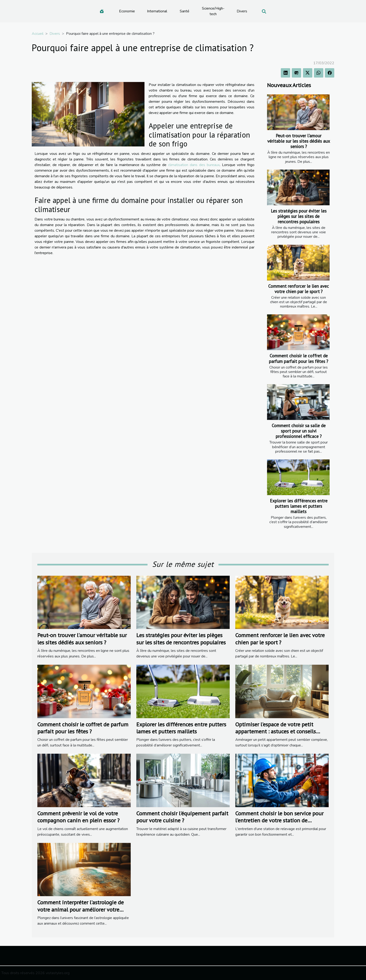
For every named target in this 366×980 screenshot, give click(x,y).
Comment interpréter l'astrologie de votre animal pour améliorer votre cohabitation (81, 909)
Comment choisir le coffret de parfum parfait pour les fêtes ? (299, 358)
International (157, 11)
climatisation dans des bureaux (194, 165)
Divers (242, 11)
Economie (127, 11)
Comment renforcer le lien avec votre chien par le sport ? (299, 289)
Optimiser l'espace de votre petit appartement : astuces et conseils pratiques (276, 731)
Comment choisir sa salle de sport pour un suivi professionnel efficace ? (299, 431)
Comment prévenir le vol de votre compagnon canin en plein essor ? (78, 817)
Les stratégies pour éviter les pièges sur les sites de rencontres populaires (299, 216)
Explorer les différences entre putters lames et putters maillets (299, 506)
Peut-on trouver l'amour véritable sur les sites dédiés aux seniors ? (299, 141)
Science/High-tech (213, 11)
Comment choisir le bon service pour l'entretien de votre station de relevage (279, 820)
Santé (185, 11)
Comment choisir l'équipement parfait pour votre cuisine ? (182, 817)
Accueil (38, 34)
